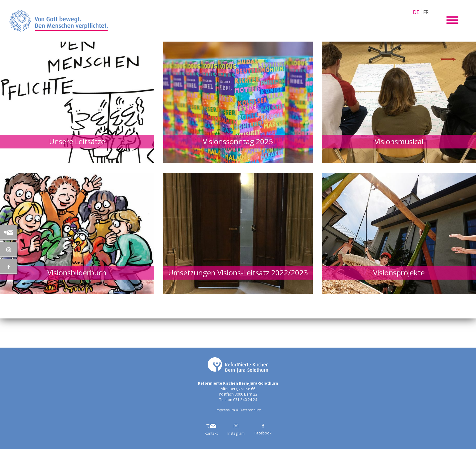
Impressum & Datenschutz (238, 410)
